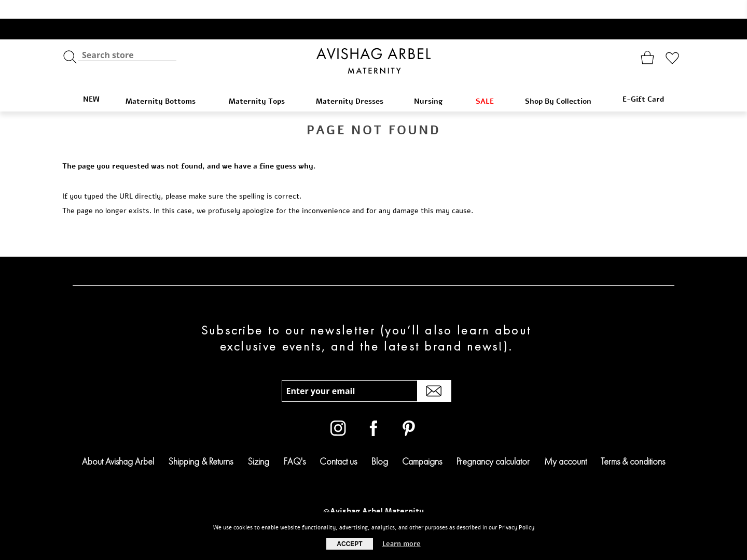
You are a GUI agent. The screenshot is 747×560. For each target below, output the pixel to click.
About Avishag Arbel (118, 443)
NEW (91, 81)
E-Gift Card (643, 81)
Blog (380, 443)
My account (565, 443)
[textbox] (127, 37)
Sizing (258, 443)
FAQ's (295, 443)
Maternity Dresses (355, 83)
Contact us (338, 443)
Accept (349, 544)
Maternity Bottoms (167, 83)
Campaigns (422, 443)
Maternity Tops (262, 83)
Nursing (434, 83)
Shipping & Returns (200, 443)
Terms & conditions (633, 443)
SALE (490, 83)
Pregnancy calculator (493, 443)
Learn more (402, 544)
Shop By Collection (563, 83)
